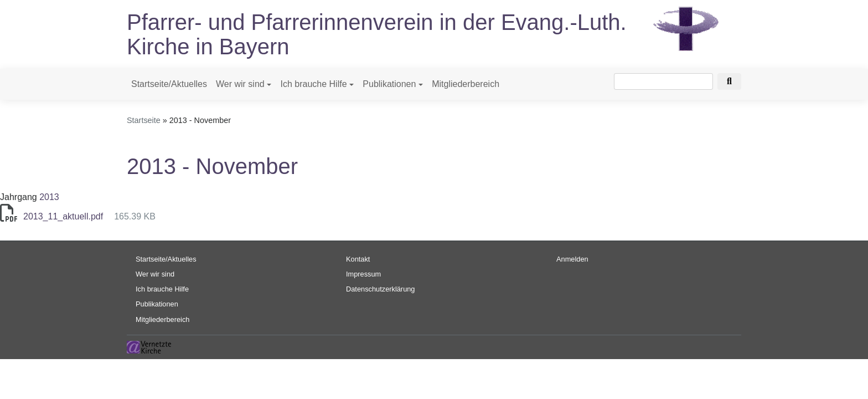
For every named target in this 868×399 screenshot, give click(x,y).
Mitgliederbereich (466, 84)
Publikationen (389, 84)
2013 (49, 197)
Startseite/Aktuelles (169, 84)
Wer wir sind (240, 84)
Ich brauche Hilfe (313, 84)
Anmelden (572, 259)
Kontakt (358, 259)
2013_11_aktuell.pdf (63, 216)
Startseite (144, 120)
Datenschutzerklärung (380, 289)
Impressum (363, 274)
